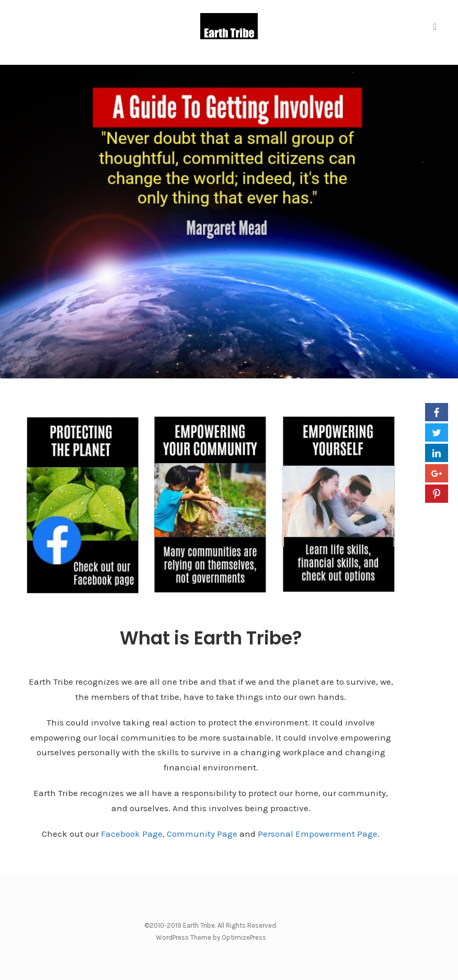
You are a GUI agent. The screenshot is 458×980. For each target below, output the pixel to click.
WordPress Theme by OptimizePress (211, 937)
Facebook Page (132, 834)
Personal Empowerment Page (318, 834)
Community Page (202, 834)
